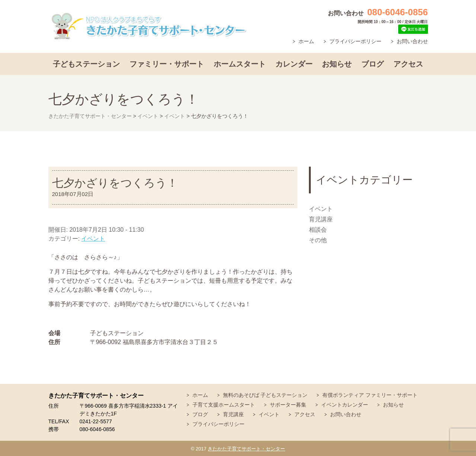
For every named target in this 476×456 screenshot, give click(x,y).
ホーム (306, 41)
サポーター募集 (288, 405)
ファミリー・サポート (167, 64)
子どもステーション (86, 64)
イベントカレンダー (345, 405)
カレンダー (294, 64)
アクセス (408, 64)
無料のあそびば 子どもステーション (265, 395)
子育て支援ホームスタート (224, 405)
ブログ (373, 64)
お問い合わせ (412, 41)
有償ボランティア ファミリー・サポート (370, 395)
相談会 (318, 230)
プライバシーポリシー (355, 41)
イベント (93, 239)
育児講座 (321, 219)
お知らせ (337, 64)
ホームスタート (240, 64)
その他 (318, 240)
